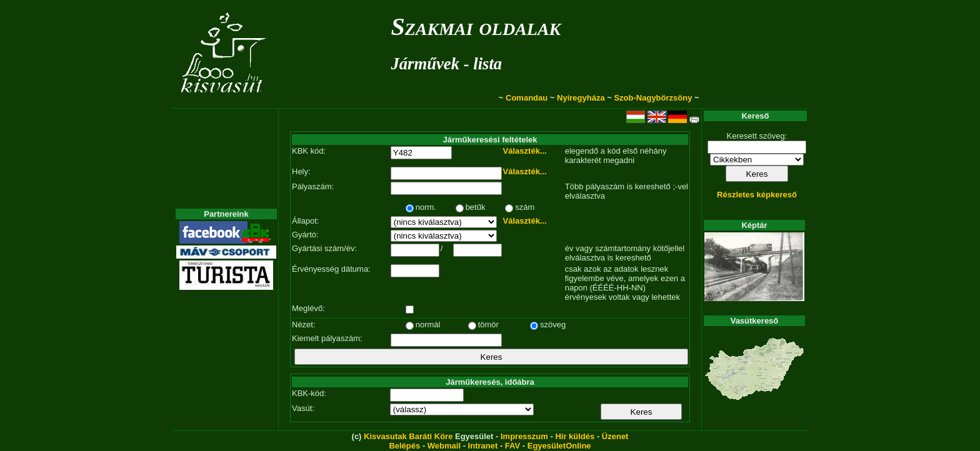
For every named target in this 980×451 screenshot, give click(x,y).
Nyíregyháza (581, 98)
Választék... (525, 151)
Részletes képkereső (757, 195)
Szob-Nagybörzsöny (653, 98)
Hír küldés (575, 436)
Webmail (444, 446)
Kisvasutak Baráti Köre (408, 436)
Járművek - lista (446, 64)
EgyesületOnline (559, 446)
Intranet (483, 446)
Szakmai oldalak (476, 27)
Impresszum (524, 436)
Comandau (527, 98)
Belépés (404, 446)
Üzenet (615, 436)
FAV (512, 446)
